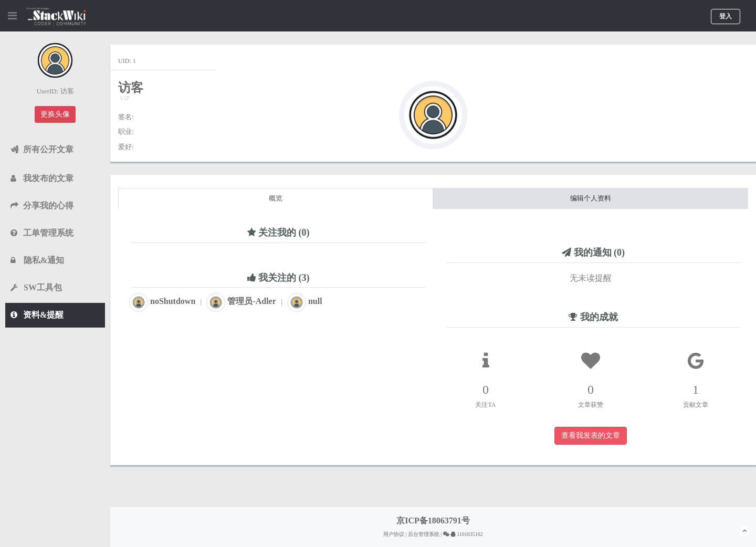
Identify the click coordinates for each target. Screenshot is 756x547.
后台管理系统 (424, 534)
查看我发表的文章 (591, 435)
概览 (276, 198)
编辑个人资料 (591, 198)
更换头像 (55, 114)
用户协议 (394, 534)
